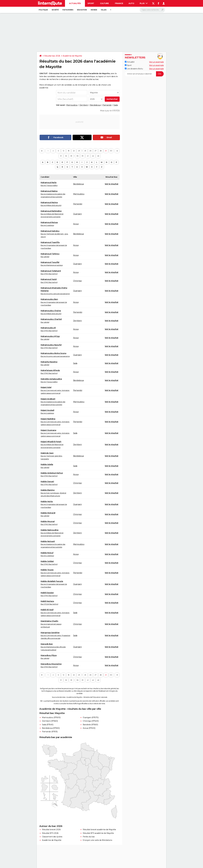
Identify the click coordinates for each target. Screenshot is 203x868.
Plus (144, 3)
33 (71, 156)
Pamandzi (107, 105)
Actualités (75, 3)
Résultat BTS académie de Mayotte (98, 833)
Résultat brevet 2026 (51, 830)
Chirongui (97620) (91, 721)
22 (74, 151)
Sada (116, 105)
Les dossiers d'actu (134, 69)
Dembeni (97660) (50, 721)
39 (83, 156)
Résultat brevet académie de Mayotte (99, 830)
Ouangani (77, 214)
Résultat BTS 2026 (50, 833)
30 (111, 151)
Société (55, 10)
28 (101, 151)
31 (61, 156)
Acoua (76, 224)
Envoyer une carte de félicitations (97, 840)
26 (90, 151)
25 (85, 151)
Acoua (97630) (89, 728)
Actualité (130, 62)
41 (88, 156)
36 (77, 156)
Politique (43, 10)
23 (79, 151)
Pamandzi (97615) (50, 732)
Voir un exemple (156, 62)
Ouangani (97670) (91, 717)
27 (95, 151)
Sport (91, 3)
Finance (119, 3)
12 (63, 151)
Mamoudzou (72, 105)
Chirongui (77, 281)
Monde (94, 10)
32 (66, 156)
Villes (104, 10)
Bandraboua (95, 105)
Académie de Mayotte (72, 56)
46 (98, 156)
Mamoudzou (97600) (51, 717)
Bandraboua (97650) (51, 728)
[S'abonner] (144, 74)
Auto (131, 3)
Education (82, 10)
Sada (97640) (48, 725)
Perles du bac (89, 837)
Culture (104, 3)
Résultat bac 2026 (52, 56)
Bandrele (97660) (90, 725)
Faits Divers (68, 10)
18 (69, 151)
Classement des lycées (52, 837)
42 (93, 156)
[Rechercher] (152, 10)
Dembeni (84, 105)
